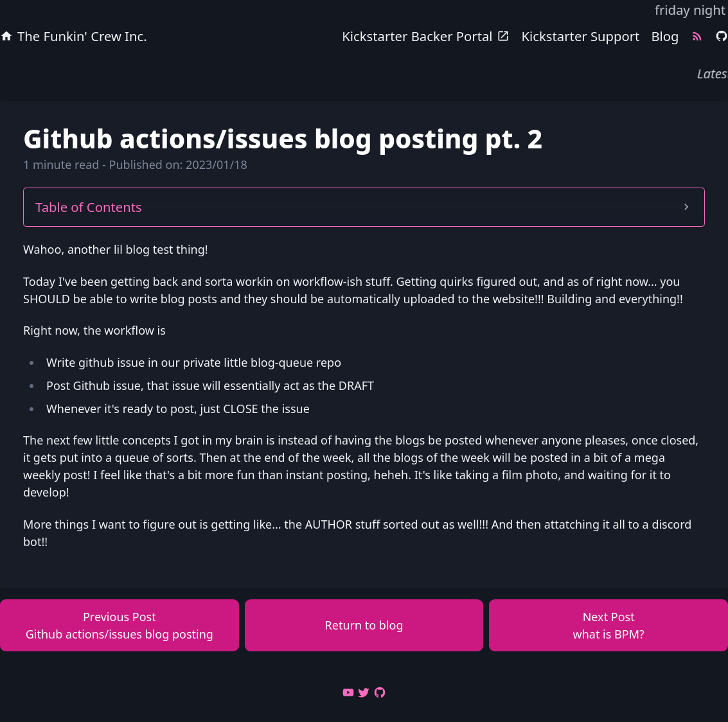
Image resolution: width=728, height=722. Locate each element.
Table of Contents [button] (364, 207)
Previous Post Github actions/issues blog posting (120, 625)
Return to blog (364, 625)
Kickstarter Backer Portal (426, 36)
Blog (665, 36)
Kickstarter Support (581, 36)
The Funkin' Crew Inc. (74, 36)
